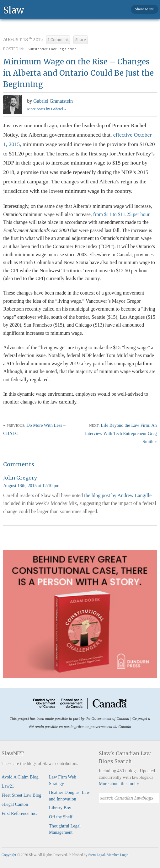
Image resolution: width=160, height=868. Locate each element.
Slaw (14, 10)
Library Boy (60, 808)
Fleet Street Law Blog (21, 795)
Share (81, 40)
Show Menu (145, 9)
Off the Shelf (61, 817)
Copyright (9, 855)
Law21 (8, 786)
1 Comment (58, 40)
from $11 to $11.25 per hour (121, 214)
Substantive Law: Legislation (52, 49)
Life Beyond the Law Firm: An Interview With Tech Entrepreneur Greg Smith (121, 433)
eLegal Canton (15, 804)
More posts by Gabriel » (46, 109)
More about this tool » (119, 784)
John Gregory (20, 478)
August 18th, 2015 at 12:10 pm (31, 486)
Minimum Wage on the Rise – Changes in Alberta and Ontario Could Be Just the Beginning (78, 73)
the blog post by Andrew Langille (118, 495)
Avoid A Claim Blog (20, 777)
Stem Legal (97, 855)
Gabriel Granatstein (53, 101)
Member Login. (118, 855)
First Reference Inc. (19, 813)
